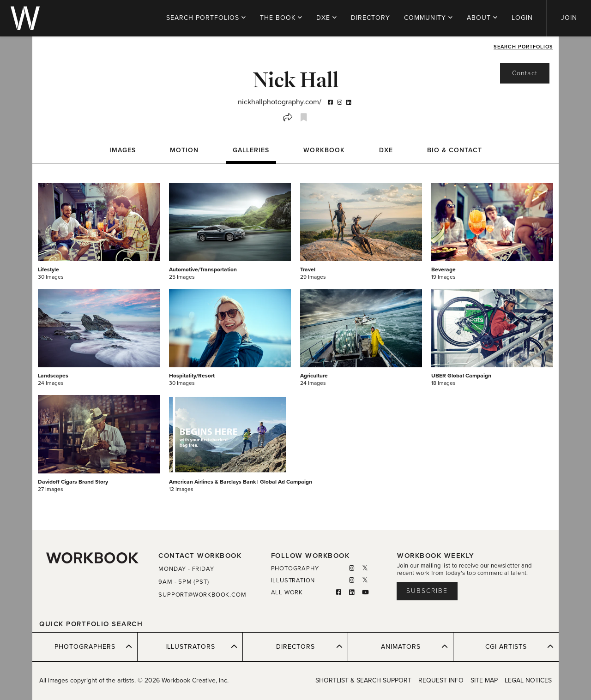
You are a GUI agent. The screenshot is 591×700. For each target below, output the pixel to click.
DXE (327, 18)
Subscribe (427, 591)
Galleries (251, 150)
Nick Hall (295, 79)
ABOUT (482, 18)
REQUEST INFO (441, 680)
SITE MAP (484, 680)
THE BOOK (281, 18)
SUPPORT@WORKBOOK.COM (202, 595)
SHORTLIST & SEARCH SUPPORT (363, 680)
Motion (184, 150)
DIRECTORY (371, 18)
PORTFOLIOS (206, 18)
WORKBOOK (324, 150)
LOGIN (522, 18)
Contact (525, 73)
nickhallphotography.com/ (280, 102)
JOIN (569, 18)
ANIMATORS (415, 646)
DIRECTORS (310, 646)
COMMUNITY (428, 18)
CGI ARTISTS (519, 646)
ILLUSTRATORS (202, 646)
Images (123, 150)
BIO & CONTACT (455, 150)
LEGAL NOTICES (528, 680)
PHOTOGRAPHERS (93, 646)
